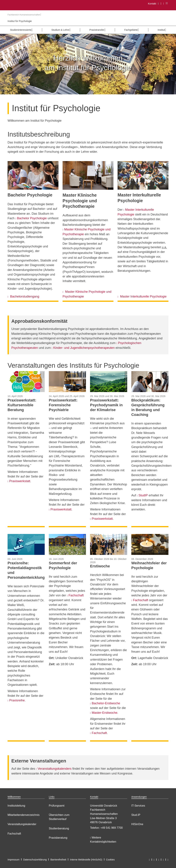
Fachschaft (14, 834)
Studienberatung (59, 828)
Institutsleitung (16, 806)
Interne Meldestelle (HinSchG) (86, 860)
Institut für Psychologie (20, 21)
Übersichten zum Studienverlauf (59, 817)
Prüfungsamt (57, 806)
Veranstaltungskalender (22, 824)
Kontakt (152, 4)
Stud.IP (136, 815)
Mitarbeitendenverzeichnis (24, 815)
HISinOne (137, 824)
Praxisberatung (58, 838)
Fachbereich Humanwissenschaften (24, 15)
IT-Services (138, 806)
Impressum (13, 860)
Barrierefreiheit (58, 860)
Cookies (110, 860)
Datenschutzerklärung (35, 860)
